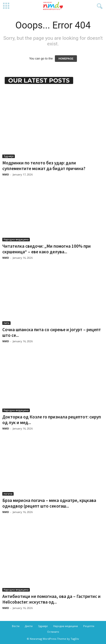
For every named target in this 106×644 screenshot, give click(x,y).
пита (6, 323)
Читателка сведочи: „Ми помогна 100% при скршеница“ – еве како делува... (47, 249)
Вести (16, 626)
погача (8, 494)
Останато (53, 632)
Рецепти (89, 626)
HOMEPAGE (66, 59)
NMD (6, 174)
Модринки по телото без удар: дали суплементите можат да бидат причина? (44, 166)
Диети (29, 626)
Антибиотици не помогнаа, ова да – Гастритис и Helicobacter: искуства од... (51, 599)
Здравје (9, 156)
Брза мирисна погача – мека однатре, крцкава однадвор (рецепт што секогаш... (49, 503)
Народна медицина (16, 239)
